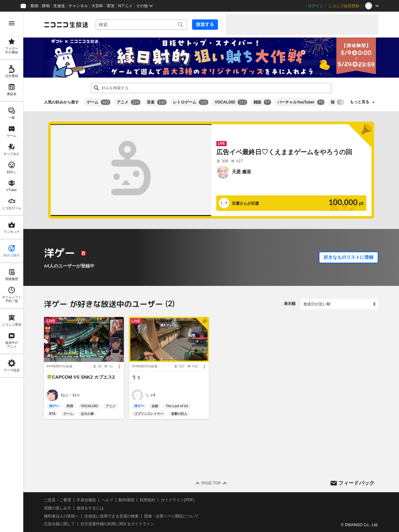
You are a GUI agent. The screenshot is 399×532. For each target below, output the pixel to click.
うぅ (136, 377)
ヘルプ (107, 500)
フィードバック (356, 483)
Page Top (211, 483)
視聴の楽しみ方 (58, 508)
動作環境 (126, 500)
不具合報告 (86, 500)
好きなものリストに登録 (349, 257)
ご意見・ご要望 (58, 500)
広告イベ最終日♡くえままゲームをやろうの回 (284, 152)
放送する (205, 24)
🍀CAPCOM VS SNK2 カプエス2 (81, 377)
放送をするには (90, 508)
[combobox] (141, 25)
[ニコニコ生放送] (66, 25)
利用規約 (147, 500)
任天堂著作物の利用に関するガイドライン (117, 524)
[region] (12, 272)
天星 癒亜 (242, 172)
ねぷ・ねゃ (70, 395)
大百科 (97, 6)
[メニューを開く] (12, 23)
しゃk (151, 395)
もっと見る (360, 102)
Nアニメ (125, 6)
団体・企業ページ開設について (171, 516)
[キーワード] (141, 25)
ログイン (316, 6)
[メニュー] (119, 366)
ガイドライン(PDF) (178, 500)
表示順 (290, 304)
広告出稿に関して (59, 524)
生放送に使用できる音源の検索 (112, 516)
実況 (111, 6)
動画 (35, 6)
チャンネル (78, 6)
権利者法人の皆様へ (61, 516)
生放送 (59, 6)
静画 (46, 6)
